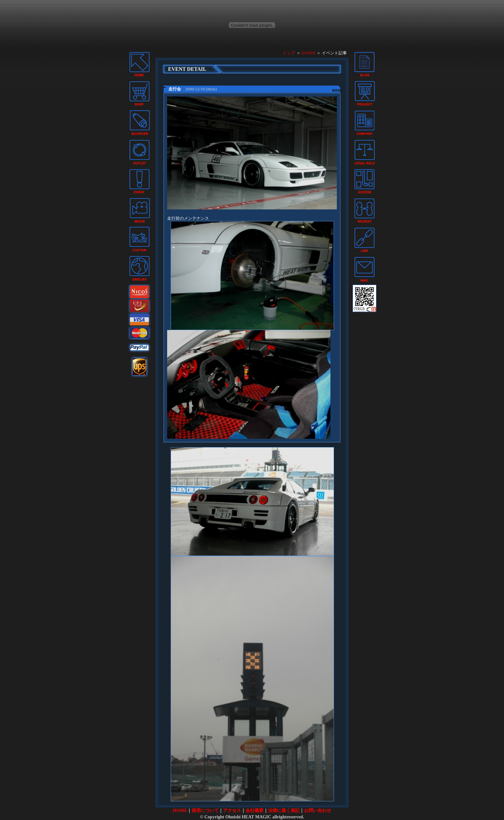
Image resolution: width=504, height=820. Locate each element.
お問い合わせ (318, 811)
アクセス (232, 811)
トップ (289, 53)
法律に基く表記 (284, 811)
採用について (205, 811)
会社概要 (255, 811)
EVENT (308, 53)
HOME (180, 811)
